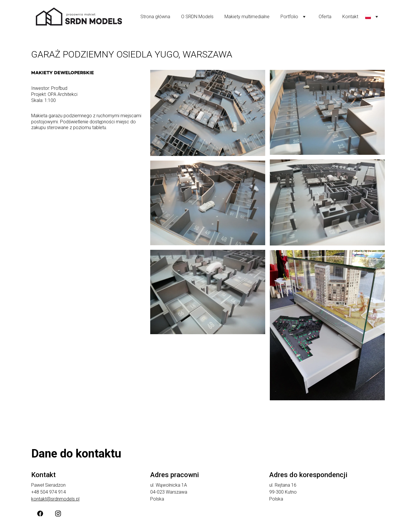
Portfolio (289, 17)
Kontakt (350, 17)
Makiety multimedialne (247, 17)
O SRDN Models (197, 17)
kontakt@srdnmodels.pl (55, 499)
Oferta (325, 17)
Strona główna (155, 17)
